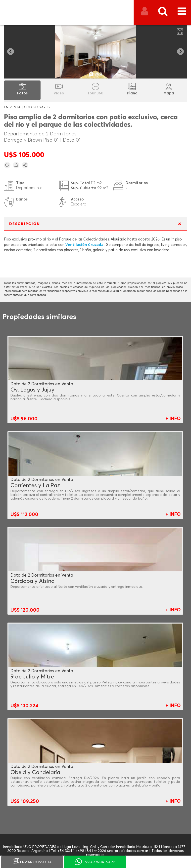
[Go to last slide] (11, 52)
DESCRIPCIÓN (25, 224)
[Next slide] (180, 52)
